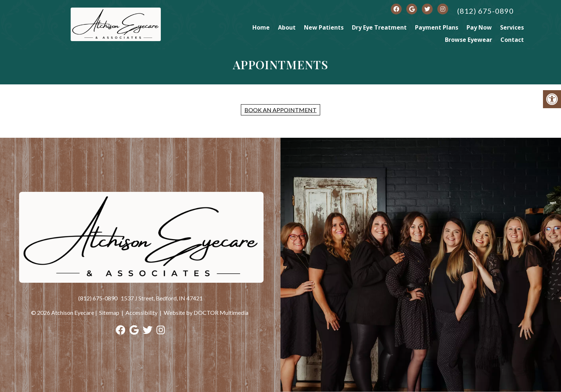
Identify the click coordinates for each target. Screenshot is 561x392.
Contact (512, 40)
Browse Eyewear (469, 40)
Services (512, 27)
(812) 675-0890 (485, 11)
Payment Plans (437, 27)
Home (261, 27)
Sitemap (109, 312)
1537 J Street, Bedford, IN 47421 (162, 298)
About (287, 27)
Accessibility (142, 312)
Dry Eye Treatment (379, 27)
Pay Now (479, 27)
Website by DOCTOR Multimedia (206, 312)
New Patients (324, 27)
